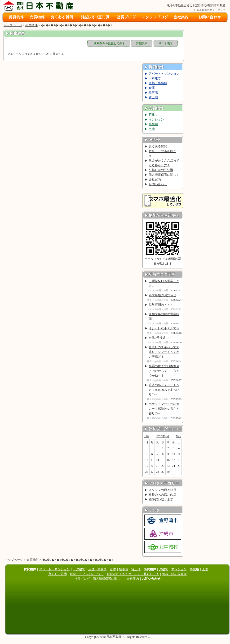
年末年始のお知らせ (162, 295)
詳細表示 (142, 43)
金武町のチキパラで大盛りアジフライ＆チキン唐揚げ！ (164, 352)
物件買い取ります (161, 499)
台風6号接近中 (159, 338)
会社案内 (155, 179)
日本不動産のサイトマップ (210, 10)
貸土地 (153, 97)
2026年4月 (163, 436)
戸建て (153, 115)
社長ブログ (82, 579)
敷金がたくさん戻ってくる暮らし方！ (164, 163)
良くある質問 (158, 146)
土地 (152, 129)
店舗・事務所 (158, 83)
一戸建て (155, 78)
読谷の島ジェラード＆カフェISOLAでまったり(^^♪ (164, 390)
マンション (156, 119)
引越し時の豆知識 (161, 170)
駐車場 (153, 92)
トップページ (13, 25)
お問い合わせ (158, 184)
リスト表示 (166, 43)
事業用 (153, 124)
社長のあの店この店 (162, 495)
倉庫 (152, 88)
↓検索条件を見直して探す (109, 43)
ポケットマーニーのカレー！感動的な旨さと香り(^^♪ (164, 409)
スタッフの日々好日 (162, 490)
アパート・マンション (164, 74)
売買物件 (31, 25)
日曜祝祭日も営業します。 (164, 283)
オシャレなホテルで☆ (164, 328)
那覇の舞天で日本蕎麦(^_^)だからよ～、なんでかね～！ (164, 371)
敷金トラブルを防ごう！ (162, 153)
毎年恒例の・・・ (161, 305)
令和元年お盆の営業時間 (164, 316)
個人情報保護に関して (164, 175)
